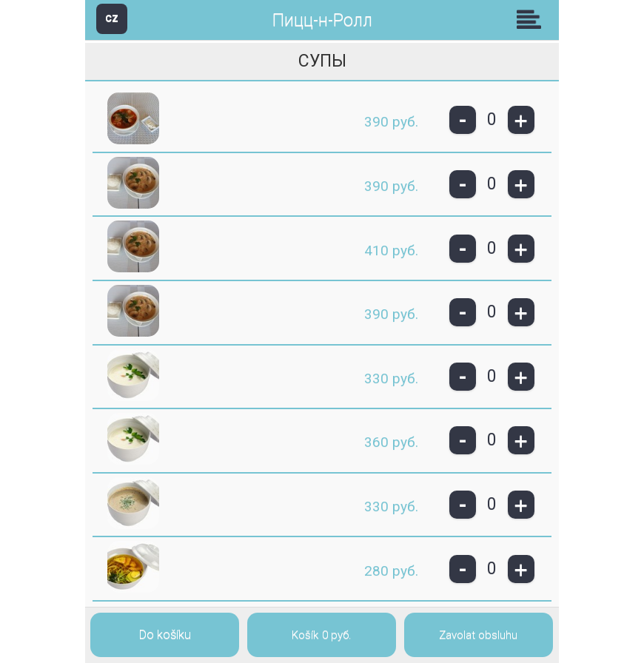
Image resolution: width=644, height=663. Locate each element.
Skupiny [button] (532, 19)
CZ (112, 18)
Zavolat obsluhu (478, 635)
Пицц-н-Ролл (322, 20)
